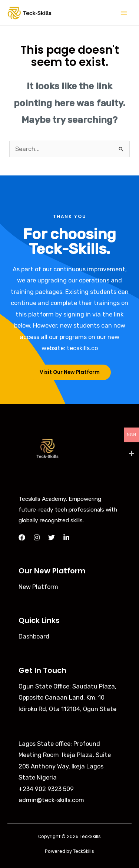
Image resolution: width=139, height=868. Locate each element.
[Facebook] (22, 537)
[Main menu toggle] (124, 13)
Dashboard (34, 636)
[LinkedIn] (66, 537)
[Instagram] (37, 537)
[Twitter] (52, 537)
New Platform (38, 587)
